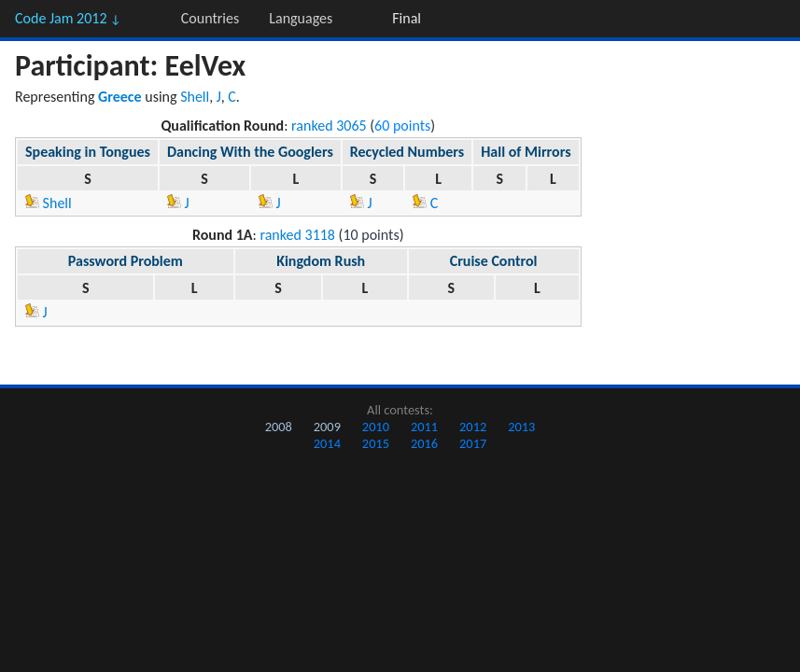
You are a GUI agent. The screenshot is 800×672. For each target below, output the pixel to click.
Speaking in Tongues (88, 152)
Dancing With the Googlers (250, 152)
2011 (424, 427)
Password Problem (126, 261)
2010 (376, 427)
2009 (327, 427)
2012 (473, 427)
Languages (301, 18)
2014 (327, 443)
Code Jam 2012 (68, 18)
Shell (195, 97)
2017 (473, 443)
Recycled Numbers (407, 152)
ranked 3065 (329, 126)
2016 (424, 443)
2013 (521, 427)
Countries (210, 18)
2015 (376, 443)
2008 (279, 427)
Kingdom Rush (321, 261)
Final (407, 18)
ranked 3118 (297, 235)
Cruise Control (494, 261)
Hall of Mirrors (526, 152)
